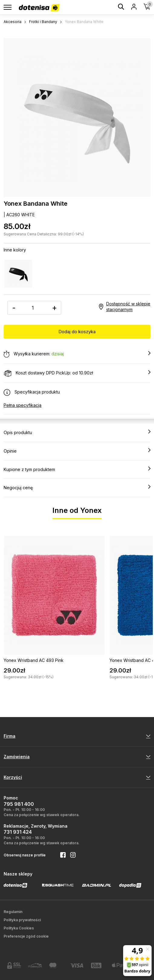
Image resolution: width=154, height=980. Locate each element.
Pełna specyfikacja (23, 405)
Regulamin (13, 912)
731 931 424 (18, 832)
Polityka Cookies (19, 928)
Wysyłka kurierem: (77, 354)
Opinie (77, 451)
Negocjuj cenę (77, 487)
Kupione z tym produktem (77, 469)
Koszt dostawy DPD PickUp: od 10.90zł (77, 373)
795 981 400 (19, 804)
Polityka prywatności (22, 920)
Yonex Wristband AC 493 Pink (34, 660)
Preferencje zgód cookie (26, 936)
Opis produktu (77, 432)
